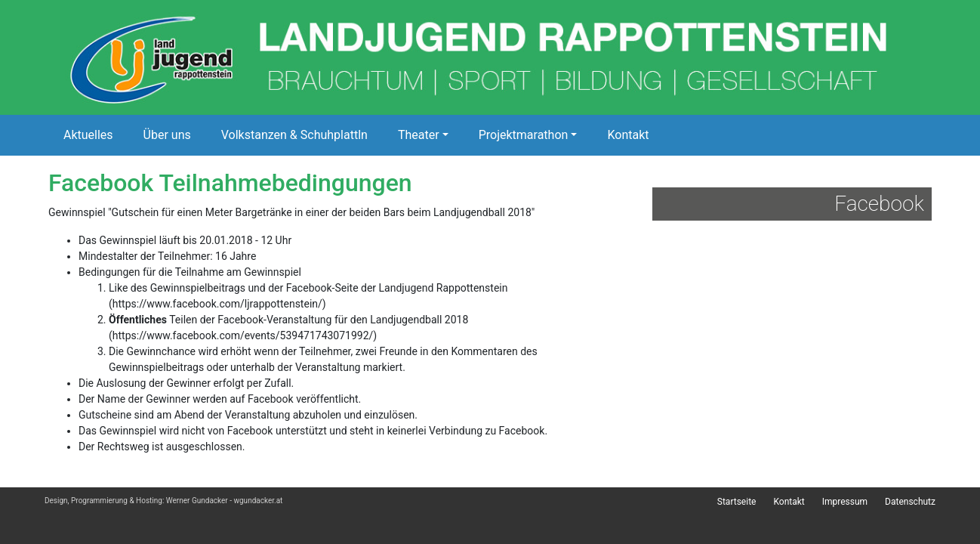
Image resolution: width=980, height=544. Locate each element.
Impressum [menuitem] (845, 502)
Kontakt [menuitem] (789, 502)
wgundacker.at (258, 501)
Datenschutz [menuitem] (910, 502)
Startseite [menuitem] (737, 502)
